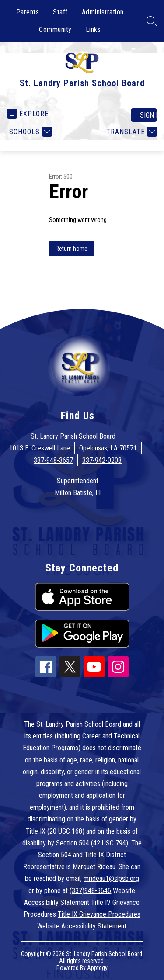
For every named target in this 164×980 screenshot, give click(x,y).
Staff (60, 12)
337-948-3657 (53, 460)
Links (93, 29)
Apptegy (97, 968)
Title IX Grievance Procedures (99, 914)
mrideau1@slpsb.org (111, 878)
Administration (103, 12)
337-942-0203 (102, 460)
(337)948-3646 (90, 891)
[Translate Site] (131, 132)
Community (55, 29)
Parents (28, 12)
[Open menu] (28, 114)
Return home (72, 249)
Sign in (148, 115)
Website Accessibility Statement (82, 926)
